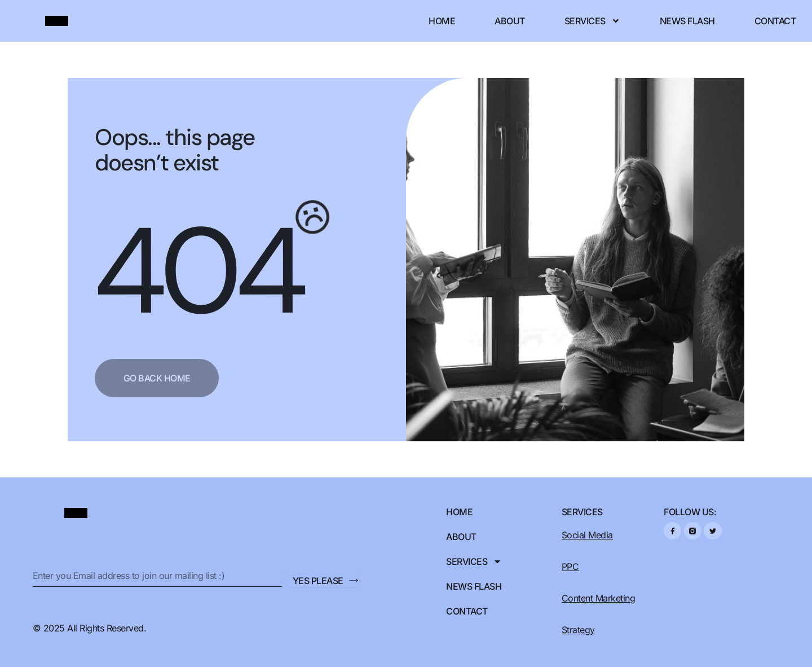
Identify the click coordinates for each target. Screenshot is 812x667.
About (510, 21)
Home (442, 21)
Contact (775, 21)
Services (592, 21)
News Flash (687, 21)
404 (197, 271)
